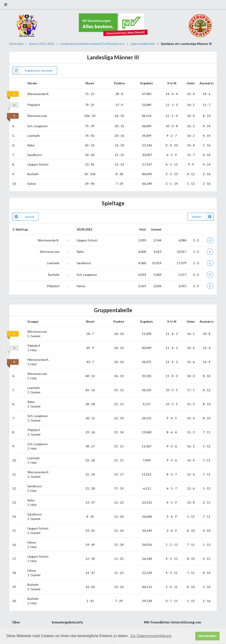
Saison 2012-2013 (42, 44)
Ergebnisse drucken (32, 71)
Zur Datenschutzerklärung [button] (151, 636)
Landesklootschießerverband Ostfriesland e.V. (92, 44)
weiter (203, 217)
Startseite (16, 44)
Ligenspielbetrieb (143, 44)
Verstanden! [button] (207, 636)
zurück (23, 217)
